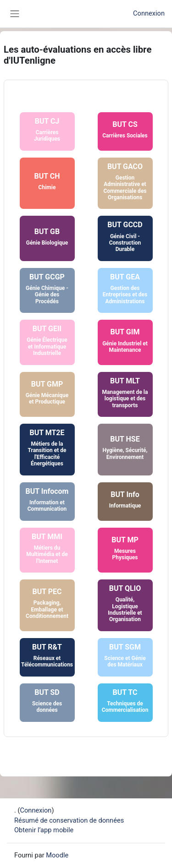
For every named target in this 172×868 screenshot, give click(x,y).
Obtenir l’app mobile (44, 830)
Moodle (57, 855)
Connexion (149, 13)
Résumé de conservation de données (69, 820)
